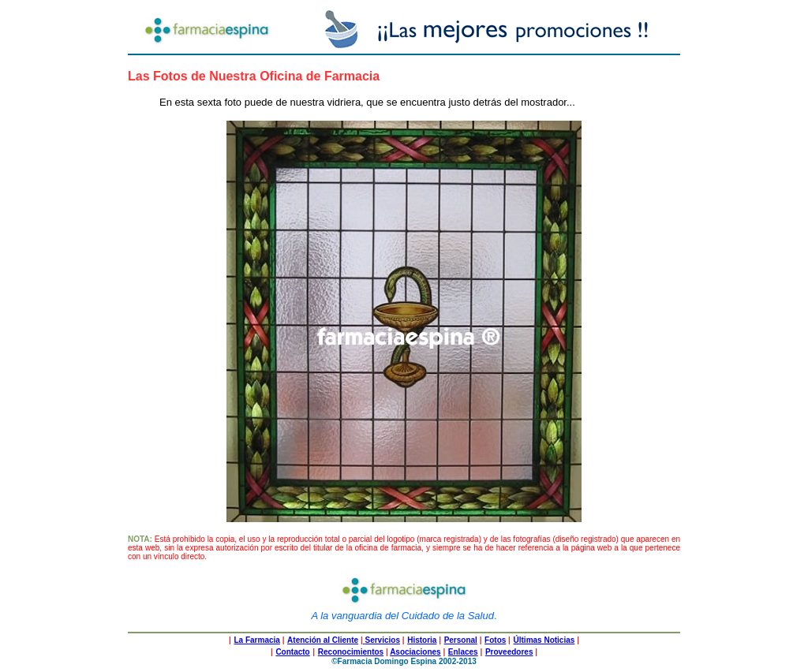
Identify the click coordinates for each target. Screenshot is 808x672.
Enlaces (463, 652)
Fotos (495, 640)
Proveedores (509, 652)
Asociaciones (415, 652)
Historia (422, 640)
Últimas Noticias (544, 640)
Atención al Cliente (323, 640)
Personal (461, 640)
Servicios (382, 640)
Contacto (292, 652)
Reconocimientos (351, 652)
